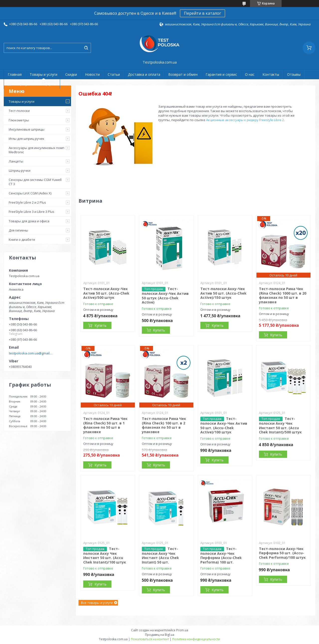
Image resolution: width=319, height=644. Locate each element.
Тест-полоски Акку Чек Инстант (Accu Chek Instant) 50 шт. (160, 555)
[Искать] (86, 48)
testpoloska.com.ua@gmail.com (31, 353)
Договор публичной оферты (32, 84)
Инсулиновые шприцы (27, 129)
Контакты (271, 74)
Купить (100, 325)
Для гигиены (18, 230)
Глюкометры (19, 120)
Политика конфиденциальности (196, 639)
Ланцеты (16, 161)
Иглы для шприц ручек (27, 139)
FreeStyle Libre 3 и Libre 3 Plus (32, 212)
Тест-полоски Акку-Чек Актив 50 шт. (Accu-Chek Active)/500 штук (106, 293)
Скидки (71, 74)
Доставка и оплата (144, 74)
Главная (15, 74)
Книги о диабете (22, 240)
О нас (250, 74)
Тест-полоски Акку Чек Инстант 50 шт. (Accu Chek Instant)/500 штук (280, 425)
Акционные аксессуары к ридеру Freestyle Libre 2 (245, 120)
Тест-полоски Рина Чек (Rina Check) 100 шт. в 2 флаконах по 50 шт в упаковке (164, 425)
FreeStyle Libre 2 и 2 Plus (27, 202)
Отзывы (294, 74)
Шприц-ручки (20, 170)
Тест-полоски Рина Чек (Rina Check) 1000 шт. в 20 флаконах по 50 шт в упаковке (283, 295)
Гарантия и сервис (221, 74)
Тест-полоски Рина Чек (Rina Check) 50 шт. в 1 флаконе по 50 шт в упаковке (105, 425)
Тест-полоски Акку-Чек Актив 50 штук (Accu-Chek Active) (165, 295)
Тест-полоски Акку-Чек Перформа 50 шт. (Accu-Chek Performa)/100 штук (282, 553)
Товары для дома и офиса (29, 221)
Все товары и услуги (97, 603)
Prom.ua (182, 630)
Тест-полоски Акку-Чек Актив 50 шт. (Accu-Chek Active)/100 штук (224, 425)
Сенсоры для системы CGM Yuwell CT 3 (35, 182)
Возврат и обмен (183, 74)
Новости (92, 74)
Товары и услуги (43, 74)
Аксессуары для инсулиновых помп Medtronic (37, 150)
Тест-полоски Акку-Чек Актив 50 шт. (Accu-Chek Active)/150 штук (223, 293)
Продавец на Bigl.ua (160, 635)
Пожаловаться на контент (150, 639)
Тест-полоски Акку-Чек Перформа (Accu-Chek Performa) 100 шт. (221, 555)
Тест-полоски (19, 111)
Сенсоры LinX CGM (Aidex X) (30, 193)
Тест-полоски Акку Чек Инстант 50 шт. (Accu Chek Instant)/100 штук (105, 555)
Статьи (114, 74)
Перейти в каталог (202, 13)
